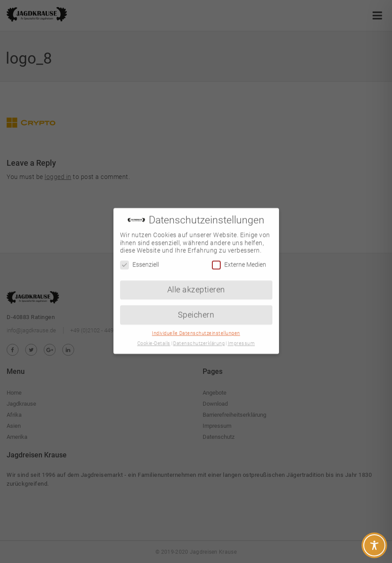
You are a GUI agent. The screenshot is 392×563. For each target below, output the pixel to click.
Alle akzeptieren (196, 282)
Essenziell (139, 258)
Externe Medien (239, 258)
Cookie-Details (154, 337)
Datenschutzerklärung (199, 337)
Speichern (196, 308)
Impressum (241, 337)
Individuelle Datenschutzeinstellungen (196, 326)
